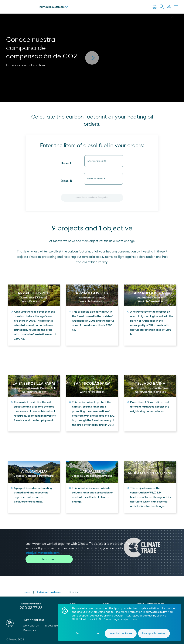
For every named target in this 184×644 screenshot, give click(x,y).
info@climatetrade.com (43, 553)
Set (78, 633)
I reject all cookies (119, 633)
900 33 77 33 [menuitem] (31, 608)
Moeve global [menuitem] (55, 626)
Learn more (49, 559)
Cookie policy (158, 612)
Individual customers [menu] (53, 7)
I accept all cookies (153, 633)
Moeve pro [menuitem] (31, 630)
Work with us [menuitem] (32, 626)
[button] (92, 58)
